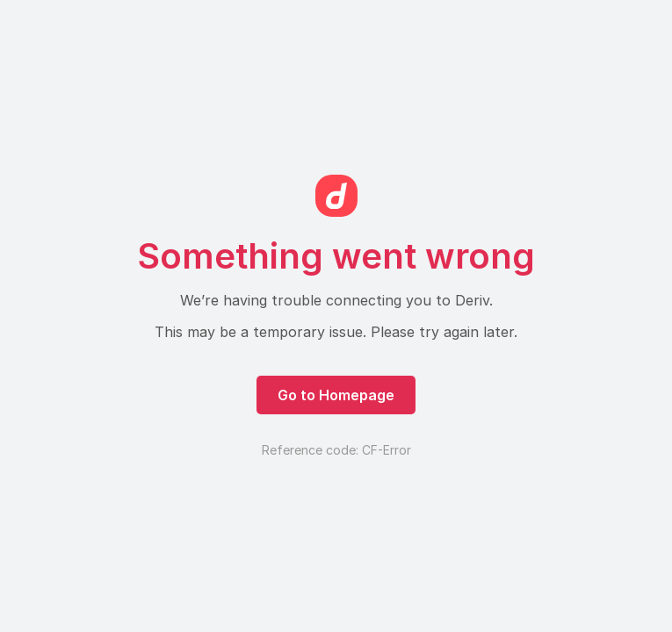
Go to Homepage (336, 395)
